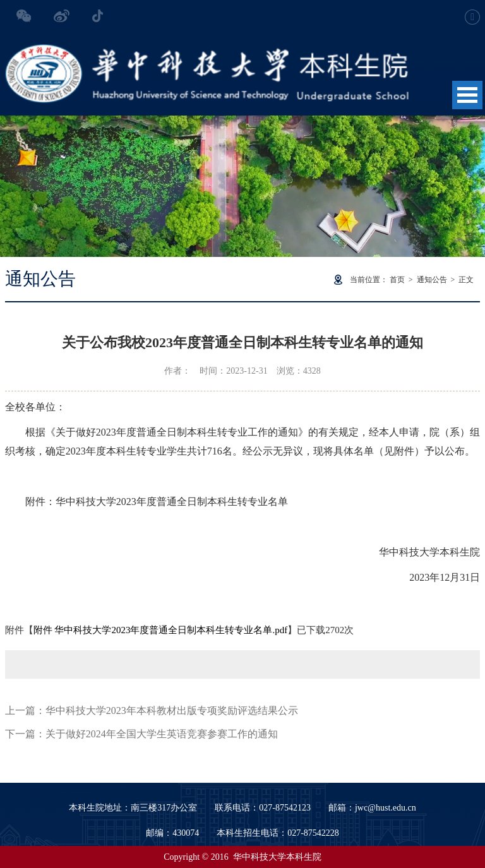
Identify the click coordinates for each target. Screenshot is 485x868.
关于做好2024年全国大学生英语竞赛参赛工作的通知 (162, 734)
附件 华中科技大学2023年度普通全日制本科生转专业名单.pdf (161, 630)
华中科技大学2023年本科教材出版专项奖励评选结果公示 (172, 710)
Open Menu (467, 95)
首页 (397, 280)
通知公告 (432, 280)
